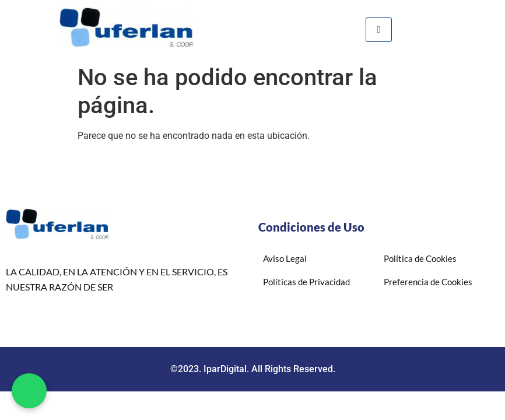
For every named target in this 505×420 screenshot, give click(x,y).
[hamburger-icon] (379, 30)
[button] (29, 391)
